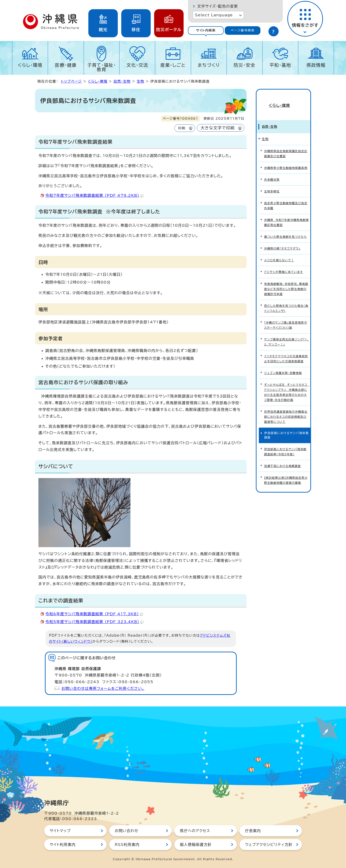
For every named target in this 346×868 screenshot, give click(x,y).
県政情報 (316, 65)
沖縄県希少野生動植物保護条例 (285, 159)
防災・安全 (245, 65)
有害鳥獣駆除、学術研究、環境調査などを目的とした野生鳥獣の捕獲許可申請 (286, 275)
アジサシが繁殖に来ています (285, 259)
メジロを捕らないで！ (280, 248)
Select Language (214, 15)
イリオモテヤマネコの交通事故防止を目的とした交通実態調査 (287, 340)
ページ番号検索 (243, 30)
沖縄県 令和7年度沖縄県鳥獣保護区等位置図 (286, 212)
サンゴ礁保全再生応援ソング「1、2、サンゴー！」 (285, 324)
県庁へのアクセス (195, 831)
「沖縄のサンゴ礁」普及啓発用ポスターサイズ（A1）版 (285, 308)
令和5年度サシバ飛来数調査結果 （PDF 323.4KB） (94, 622)
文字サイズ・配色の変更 (218, 6)
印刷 (182, 128)
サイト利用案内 (63, 845)
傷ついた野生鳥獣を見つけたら (287, 226)
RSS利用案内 (127, 845)
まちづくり (209, 65)
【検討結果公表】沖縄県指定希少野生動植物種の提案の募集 (285, 453)
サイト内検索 (206, 30)
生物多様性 (272, 184)
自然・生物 (122, 81)
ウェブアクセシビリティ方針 (269, 845)
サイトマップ (60, 831)
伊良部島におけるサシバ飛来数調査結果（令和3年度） (286, 427)
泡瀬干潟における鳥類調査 (283, 440)
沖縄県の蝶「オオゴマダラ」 (283, 237)
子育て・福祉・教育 (102, 67)
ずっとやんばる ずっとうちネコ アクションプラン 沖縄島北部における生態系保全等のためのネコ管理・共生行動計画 (287, 371)
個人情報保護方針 (196, 845)
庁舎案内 (253, 831)
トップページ (71, 81)
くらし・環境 (30, 65)
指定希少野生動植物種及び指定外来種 (285, 197)
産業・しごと (173, 65)
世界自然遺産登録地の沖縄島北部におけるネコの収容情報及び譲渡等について (286, 393)
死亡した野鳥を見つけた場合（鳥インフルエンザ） (285, 293)
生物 (140, 81)
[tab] (206, 30)
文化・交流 (137, 65)
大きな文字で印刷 (218, 128)
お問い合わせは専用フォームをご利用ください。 (103, 688)
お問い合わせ (127, 831)
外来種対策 (272, 172)
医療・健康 (66, 65)
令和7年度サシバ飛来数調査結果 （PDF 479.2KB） (94, 195)
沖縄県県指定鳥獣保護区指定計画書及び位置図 (285, 143)
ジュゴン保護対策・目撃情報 (284, 353)
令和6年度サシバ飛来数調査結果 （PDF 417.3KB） (94, 614)
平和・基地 (280, 65)
